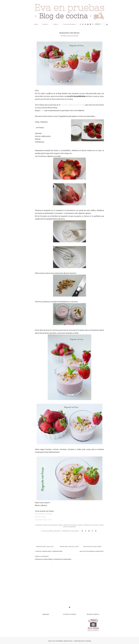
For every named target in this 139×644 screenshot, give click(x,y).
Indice (56, 24)
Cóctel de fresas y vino (43, 520)
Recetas (45, 24)
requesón (72, 527)
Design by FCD (68, 641)
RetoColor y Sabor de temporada (73, 105)
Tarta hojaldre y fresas (43, 514)
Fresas (61, 525)
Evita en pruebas (69, 24)
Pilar (43, 110)
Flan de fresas (40, 517)
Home (36, 24)
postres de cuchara (91, 525)
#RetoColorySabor (50, 525)
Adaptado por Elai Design (82, 641)
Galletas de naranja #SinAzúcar (91, 551)
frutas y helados (70, 525)
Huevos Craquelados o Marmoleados (49, 551)
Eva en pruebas (58, 641)
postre (80, 525)
